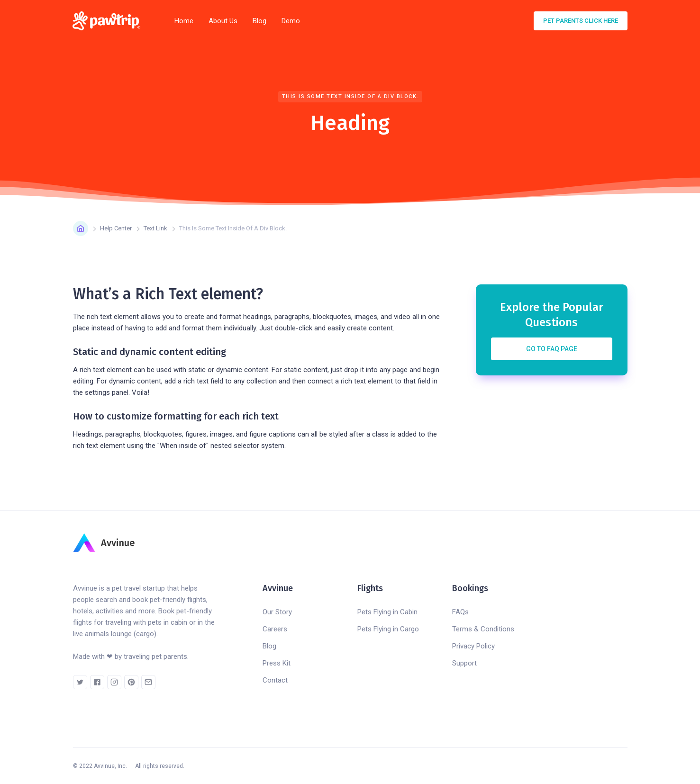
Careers (275, 629)
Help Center (116, 228)
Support (464, 663)
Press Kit (277, 663)
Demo (291, 21)
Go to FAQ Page (552, 349)
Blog (259, 21)
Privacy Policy (473, 646)
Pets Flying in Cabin (387, 612)
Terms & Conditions (483, 629)
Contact (275, 680)
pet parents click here (581, 21)
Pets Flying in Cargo (388, 629)
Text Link (155, 228)
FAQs (460, 612)
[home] (109, 21)
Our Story (277, 612)
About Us (223, 21)
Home (184, 21)
